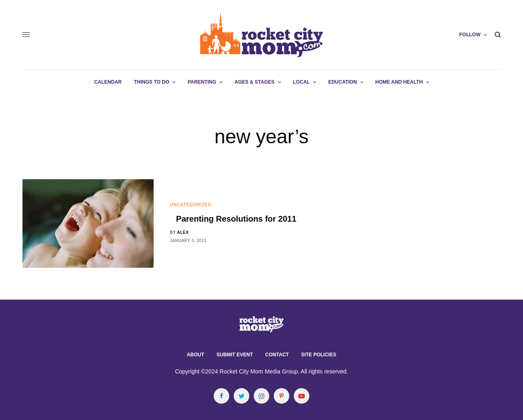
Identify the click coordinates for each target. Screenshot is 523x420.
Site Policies (319, 355)
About (196, 355)
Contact (277, 355)
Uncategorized (191, 204)
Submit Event (235, 355)
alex (183, 232)
